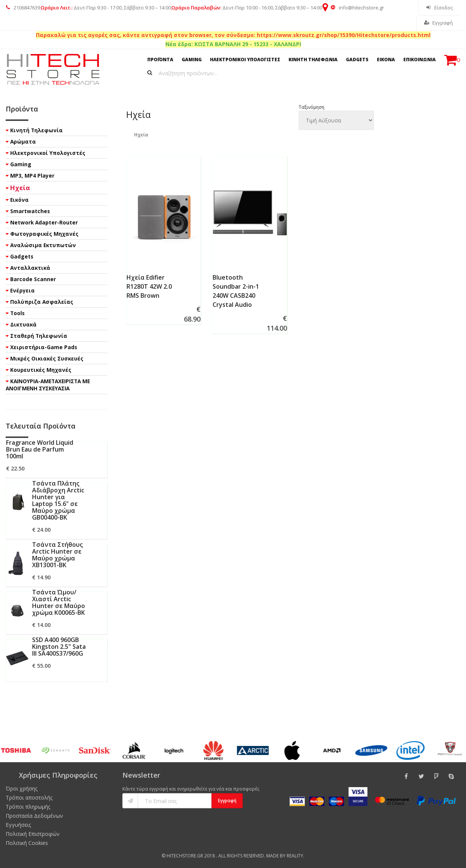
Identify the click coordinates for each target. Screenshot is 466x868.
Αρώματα (23, 142)
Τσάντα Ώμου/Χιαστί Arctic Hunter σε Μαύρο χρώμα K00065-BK (59, 602)
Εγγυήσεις (18, 825)
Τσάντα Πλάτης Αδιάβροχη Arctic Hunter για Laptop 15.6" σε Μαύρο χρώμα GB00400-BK (58, 500)
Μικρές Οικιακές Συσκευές (47, 358)
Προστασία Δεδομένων (34, 816)
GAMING (192, 60)
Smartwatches (30, 211)
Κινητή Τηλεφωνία (36, 130)
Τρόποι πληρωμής (28, 807)
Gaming (21, 164)
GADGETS (357, 60)
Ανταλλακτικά (30, 268)
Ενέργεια (22, 290)
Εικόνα (19, 200)
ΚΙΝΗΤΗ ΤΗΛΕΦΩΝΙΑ (313, 60)
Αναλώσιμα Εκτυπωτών (43, 245)
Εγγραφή (438, 23)
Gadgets (22, 256)
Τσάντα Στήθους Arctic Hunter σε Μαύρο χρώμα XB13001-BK (57, 555)
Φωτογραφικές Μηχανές (44, 234)
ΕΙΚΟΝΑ (386, 60)
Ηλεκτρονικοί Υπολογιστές (48, 153)
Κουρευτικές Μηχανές (41, 370)
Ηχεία (20, 188)
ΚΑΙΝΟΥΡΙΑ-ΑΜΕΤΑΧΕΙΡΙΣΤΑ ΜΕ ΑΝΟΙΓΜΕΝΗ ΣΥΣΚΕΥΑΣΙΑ (48, 385)
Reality (295, 856)
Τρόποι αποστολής (29, 798)
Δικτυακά (23, 324)
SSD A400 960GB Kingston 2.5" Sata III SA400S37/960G (59, 647)
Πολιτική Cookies (27, 843)
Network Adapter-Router (44, 222)
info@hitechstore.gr (357, 8)
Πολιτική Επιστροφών (33, 834)
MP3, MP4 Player (32, 176)
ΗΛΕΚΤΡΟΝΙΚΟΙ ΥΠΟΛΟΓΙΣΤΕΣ (245, 60)
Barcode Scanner (33, 279)
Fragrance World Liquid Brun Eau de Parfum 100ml (40, 449)
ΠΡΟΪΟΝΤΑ (160, 60)
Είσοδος (440, 8)
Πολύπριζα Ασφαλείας (42, 302)
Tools (17, 313)
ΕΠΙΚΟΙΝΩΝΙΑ (420, 60)
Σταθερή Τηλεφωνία (39, 336)
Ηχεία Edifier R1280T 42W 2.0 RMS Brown (149, 286)
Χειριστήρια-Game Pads (44, 347)
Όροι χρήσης (22, 788)
